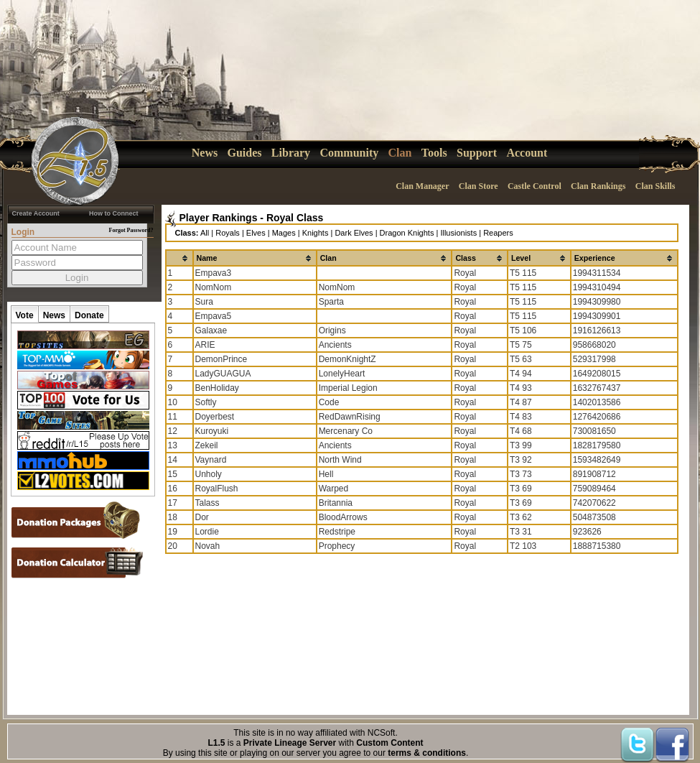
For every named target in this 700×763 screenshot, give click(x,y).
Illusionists (458, 233)
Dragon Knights (407, 233)
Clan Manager (422, 186)
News (205, 153)
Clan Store (479, 186)
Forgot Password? (131, 230)
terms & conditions (427, 753)
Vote (25, 315)
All (205, 233)
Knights (316, 233)
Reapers (498, 233)
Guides (245, 153)
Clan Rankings (598, 186)
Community (349, 153)
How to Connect (114, 213)
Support (477, 153)
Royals (228, 233)
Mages (284, 233)
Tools (434, 153)
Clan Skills (655, 186)
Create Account (36, 213)
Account (527, 153)
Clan (400, 153)
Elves (256, 233)
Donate (89, 315)
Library (291, 153)
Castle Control (535, 186)
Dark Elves (354, 233)
